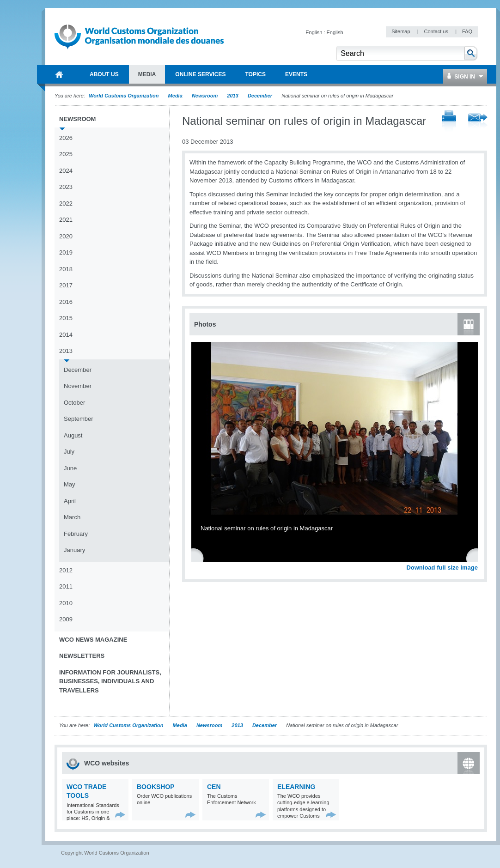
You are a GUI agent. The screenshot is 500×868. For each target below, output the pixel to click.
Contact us (437, 31)
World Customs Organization (124, 96)
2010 (66, 603)
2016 (66, 302)
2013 (232, 96)
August (73, 435)
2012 (66, 570)
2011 (66, 586)
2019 (66, 252)
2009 (66, 619)
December (260, 96)
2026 (66, 138)
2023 (66, 187)
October (74, 403)
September (79, 419)
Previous (199, 558)
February (76, 534)
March (72, 517)
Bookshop (156, 787)
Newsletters (82, 656)
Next (476, 558)
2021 (66, 220)
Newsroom (205, 96)
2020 (66, 236)
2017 (66, 285)
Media (175, 96)
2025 (66, 154)
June (70, 468)
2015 (66, 318)
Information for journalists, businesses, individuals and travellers (110, 681)
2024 (66, 171)
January (74, 550)
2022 (66, 203)
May (70, 484)
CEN (214, 787)
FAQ (467, 31)
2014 (66, 335)
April (70, 501)
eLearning (296, 787)
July (69, 452)
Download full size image (442, 568)
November (78, 386)
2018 (66, 269)
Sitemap (401, 31)
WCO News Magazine (93, 640)
